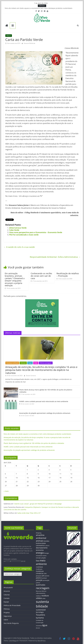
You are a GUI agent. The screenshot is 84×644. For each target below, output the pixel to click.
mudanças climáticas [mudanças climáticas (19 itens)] (40, 572)
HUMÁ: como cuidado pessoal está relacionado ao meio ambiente (44, 401)
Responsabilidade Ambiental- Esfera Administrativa (55, 257)
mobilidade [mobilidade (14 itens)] (39, 567)
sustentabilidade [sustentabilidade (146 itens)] (42, 604)
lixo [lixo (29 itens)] (38, 561)
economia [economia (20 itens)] (40, 550)
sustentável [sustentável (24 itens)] (41, 610)
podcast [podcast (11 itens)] (44, 578)
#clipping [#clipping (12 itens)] (39, 533)
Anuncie (7, 591)
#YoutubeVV (8, 588)
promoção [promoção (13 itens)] (46, 580)
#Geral (9, 36)
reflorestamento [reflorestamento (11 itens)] (41, 593)
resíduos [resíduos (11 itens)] (38, 596)
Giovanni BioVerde (29, 43)
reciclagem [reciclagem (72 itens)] (43, 588)
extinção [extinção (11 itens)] (38, 558)
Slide (36, 363)
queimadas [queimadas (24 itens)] (41, 585)
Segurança (8, 616)
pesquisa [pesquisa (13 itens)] (39, 576)
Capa (30, 363)
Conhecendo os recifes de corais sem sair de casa (41, 276)
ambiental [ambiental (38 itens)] (41, 538)
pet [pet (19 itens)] (43, 576)
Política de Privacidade (12, 605)
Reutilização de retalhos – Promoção (68, 275)
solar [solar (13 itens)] (44, 598)
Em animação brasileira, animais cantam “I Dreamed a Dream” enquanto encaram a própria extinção (15, 279)
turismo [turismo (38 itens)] (40, 618)
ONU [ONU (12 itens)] (45, 574)
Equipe (6, 602)
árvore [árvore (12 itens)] (38, 628)
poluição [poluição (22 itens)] (39, 580)
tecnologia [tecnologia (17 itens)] (40, 612)
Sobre (6, 620)
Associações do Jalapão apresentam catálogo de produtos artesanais (45, 413)
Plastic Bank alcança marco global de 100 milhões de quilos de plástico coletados (34, 443)
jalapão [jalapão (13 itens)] (44, 558)
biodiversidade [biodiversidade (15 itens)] (41, 543)
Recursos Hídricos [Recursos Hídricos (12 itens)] (41, 591)
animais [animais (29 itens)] (40, 541)
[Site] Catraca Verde (18, 228)
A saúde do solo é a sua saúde (19, 247)
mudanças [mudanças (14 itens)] (39, 569)
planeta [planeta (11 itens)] (47, 576)
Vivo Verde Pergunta (11, 623)
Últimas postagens (46, 363)
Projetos (7, 613)
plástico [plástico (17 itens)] (39, 578)
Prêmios (7, 609)
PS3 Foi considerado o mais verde (24, 235)
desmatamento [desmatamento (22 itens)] (42, 548)
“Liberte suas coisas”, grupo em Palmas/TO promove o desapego (38, 504)
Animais (23, 363)
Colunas (7, 595)
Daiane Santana (31, 376)
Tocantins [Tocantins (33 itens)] (40, 615)
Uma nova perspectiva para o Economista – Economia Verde (36, 232)
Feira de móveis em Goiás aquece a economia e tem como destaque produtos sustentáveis (39, 8)
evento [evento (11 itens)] (45, 556)
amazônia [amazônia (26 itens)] (40, 535)
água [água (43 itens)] (45, 625)
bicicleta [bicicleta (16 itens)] (47, 541)
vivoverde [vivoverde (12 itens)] (39, 626)
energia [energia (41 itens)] (40, 553)
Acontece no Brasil (12, 363)
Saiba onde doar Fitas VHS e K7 (29, 513)
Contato (7, 598)
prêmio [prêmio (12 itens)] (38, 583)
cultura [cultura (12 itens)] (47, 546)
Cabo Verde (14, 230)
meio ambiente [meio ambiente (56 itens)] (41, 562)
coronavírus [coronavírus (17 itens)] (40, 545)
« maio (6, 491)
